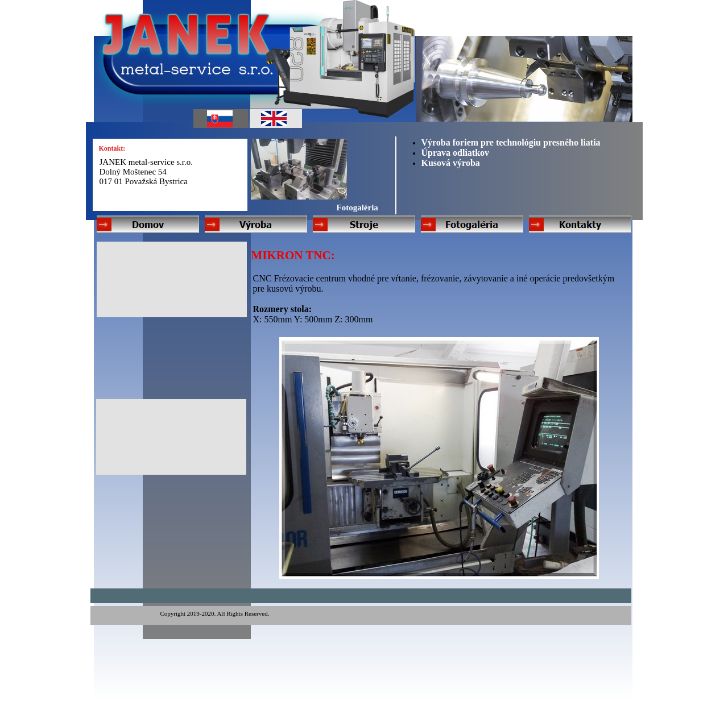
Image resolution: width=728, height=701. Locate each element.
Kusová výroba (451, 163)
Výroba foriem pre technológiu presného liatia (511, 142)
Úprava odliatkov (456, 153)
